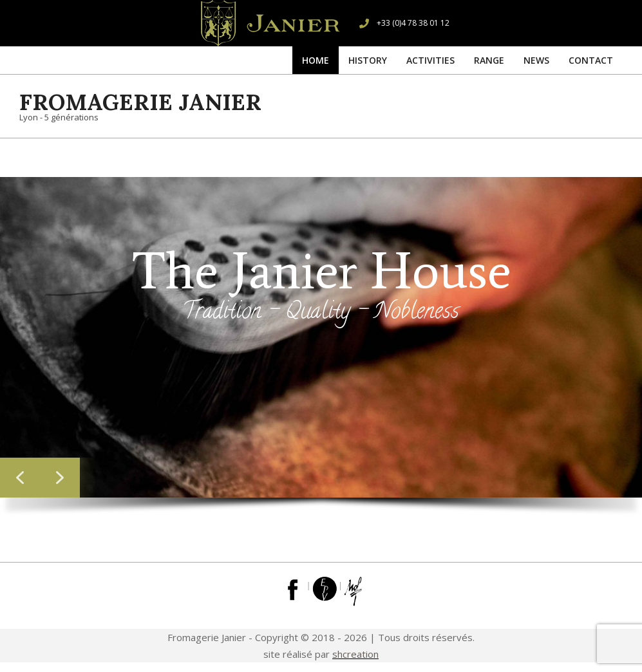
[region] (321, 352)
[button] (20, 478)
